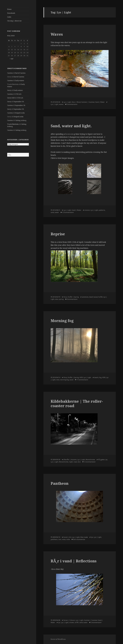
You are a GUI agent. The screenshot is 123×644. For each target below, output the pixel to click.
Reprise (58, 234)
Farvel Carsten (20, 73)
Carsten (10, 73)
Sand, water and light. (71, 126)
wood (71, 380)
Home (9, 9)
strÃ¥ (77, 622)
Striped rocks (20, 113)
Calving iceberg (21, 120)
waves (61, 104)
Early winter (20, 81)
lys (106, 460)
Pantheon (60, 483)
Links (9, 17)
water (57, 212)
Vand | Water (100, 102)
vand (81, 622)
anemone (85, 297)
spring (61, 299)
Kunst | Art (67, 537)
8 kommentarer (72, 104)
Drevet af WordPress (58, 639)
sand (52, 212)
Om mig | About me (14, 21)
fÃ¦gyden (101, 460)
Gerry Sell (11, 98)
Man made (84, 537)
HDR (81, 377)
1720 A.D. (18, 94)
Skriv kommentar (79, 539)
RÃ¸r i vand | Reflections (74, 561)
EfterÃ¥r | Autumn (70, 460)
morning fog (64, 380)
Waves (57, 34)
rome (68, 539)
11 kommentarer (82, 380)
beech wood (93, 297)
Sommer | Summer (88, 102)
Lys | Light (67, 102)
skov (57, 299)
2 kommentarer (96, 622)
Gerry (9, 90)
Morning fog (62, 321)
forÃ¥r (100, 297)
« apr (12, 59)
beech (96, 377)
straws (72, 622)
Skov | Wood (76, 102)
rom (60, 539)
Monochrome (90, 460)
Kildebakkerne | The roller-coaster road (77, 403)
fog (100, 377)
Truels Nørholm (13, 124)
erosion (87, 210)
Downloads (11, 13)
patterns (102, 210)
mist (58, 380)
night (71, 462)
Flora (65, 297)
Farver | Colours (69, 620)
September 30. (19, 102)
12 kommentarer (68, 212)
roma (64, 539)
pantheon (54, 539)
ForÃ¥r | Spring (73, 297)
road (75, 462)
